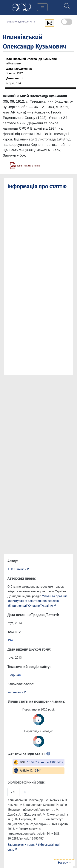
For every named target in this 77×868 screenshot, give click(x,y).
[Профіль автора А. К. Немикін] (18, 569)
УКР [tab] (13, 792)
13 (9, 640)
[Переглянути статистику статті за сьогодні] (38, 741)
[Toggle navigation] (42, 7)
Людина (13, 675)
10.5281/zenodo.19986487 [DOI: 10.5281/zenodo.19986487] (45, 762)
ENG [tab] (26, 792)
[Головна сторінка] (21, 7)
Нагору (65, 863)
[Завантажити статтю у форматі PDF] (25, 165)
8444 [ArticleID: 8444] (38, 771)
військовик (15, 692)
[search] (67, 4)
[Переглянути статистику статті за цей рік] (38, 719)
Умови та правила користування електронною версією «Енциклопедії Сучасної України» (37, 601)
